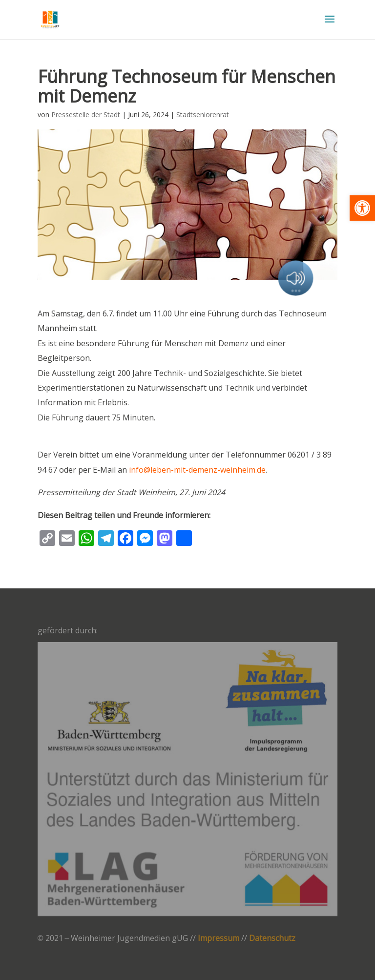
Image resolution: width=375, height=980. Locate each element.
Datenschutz (272, 938)
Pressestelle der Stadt (86, 115)
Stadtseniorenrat (203, 115)
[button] (362, 208)
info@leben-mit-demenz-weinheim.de (197, 470)
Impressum (219, 938)
